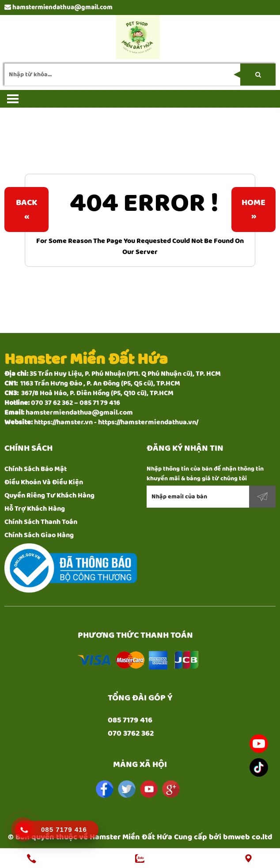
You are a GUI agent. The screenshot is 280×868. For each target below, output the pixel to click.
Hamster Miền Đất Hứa (131, 837)
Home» (254, 210)
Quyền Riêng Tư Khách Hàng (49, 496)
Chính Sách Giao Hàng (39, 535)
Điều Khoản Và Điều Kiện (44, 482)
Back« (26, 210)
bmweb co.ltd (248, 837)
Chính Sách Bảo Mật (36, 469)
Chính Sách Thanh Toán (41, 522)
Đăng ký (262, 497)
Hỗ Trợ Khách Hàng (35, 509)
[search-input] (140, 75)
